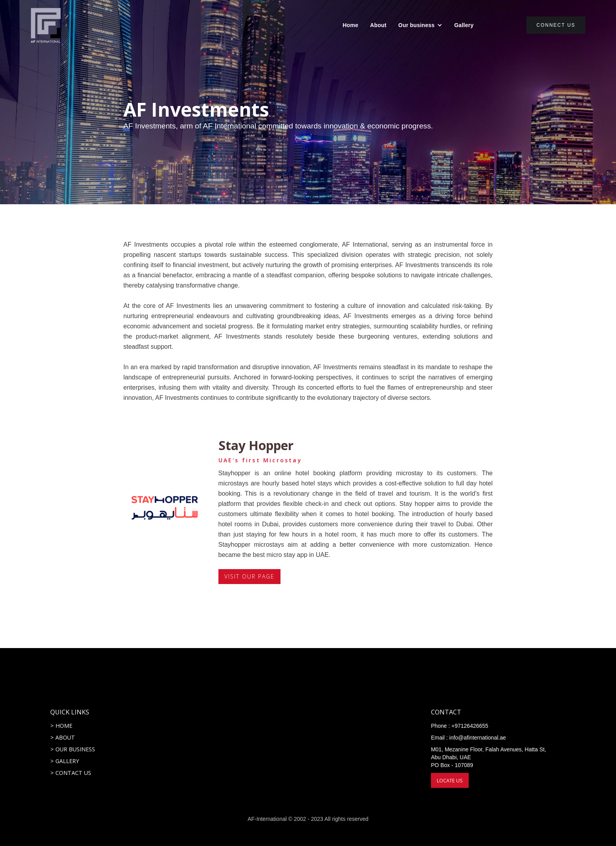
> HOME (61, 726)
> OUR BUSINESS (73, 749)
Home (350, 25)
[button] (420, 25)
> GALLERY (65, 761)
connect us (556, 25)
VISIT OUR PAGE (249, 576)
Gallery (464, 25)
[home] (46, 25)
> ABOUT (63, 737)
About (378, 25)
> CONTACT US (71, 773)
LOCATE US (450, 780)
